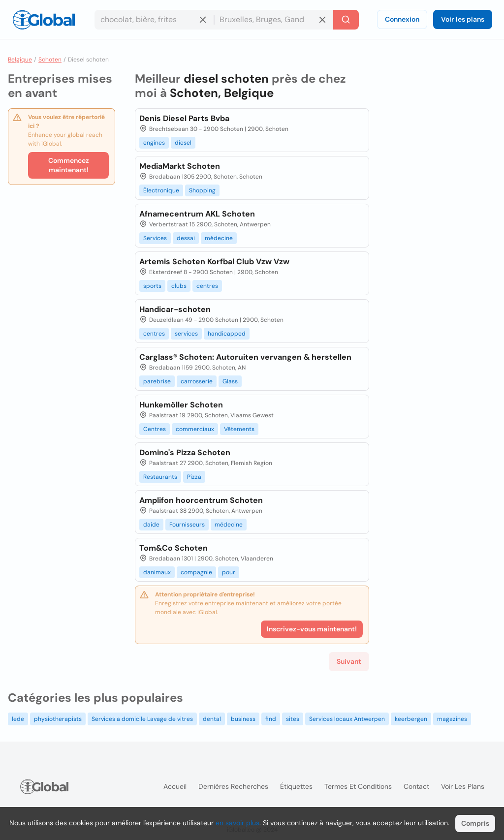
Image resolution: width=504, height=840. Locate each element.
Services (155, 238)
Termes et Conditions (358, 786)
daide (151, 525)
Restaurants (160, 477)
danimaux (157, 572)
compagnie (196, 572)
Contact (416, 786)
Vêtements (239, 429)
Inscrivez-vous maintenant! (312, 629)
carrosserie (197, 381)
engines (154, 143)
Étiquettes (296, 786)
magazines (452, 719)
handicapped (227, 334)
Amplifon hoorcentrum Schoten (201, 500)
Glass (230, 381)
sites (293, 719)
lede (18, 719)
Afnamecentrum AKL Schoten (197, 214)
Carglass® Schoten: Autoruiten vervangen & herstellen (245, 357)
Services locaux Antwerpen (347, 719)
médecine (219, 238)
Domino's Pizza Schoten (185, 452)
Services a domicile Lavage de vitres (142, 719)
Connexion (402, 19)
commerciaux (195, 429)
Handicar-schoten (175, 309)
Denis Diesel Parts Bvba (184, 118)
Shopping (202, 190)
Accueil (175, 786)
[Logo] (44, 20)
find (271, 719)
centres (207, 286)
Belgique (20, 60)
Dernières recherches (233, 786)
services (186, 334)
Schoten (50, 60)
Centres (155, 429)
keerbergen (411, 719)
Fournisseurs (187, 525)
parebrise (157, 381)
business (243, 719)
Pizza (194, 477)
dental (212, 719)
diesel (183, 143)
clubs (179, 286)
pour (229, 572)
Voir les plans (463, 19)
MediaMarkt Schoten (180, 166)
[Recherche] (346, 20)
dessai (186, 238)
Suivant (349, 661)
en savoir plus (237, 823)
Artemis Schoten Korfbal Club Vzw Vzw (214, 262)
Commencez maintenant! (69, 165)
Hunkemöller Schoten (181, 405)
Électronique (161, 190)
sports (152, 286)
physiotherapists (58, 719)
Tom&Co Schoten (173, 548)
